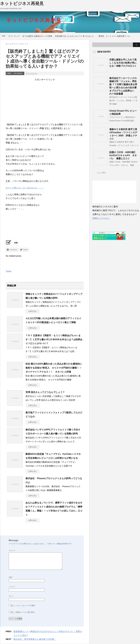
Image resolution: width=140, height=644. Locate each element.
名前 (11, 577)
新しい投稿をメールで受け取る (23, 612)
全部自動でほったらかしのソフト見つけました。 (75, 36)
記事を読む (33, 311)
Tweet (9, 271)
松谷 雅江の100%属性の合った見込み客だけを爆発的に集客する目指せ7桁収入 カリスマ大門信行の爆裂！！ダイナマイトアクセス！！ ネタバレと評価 (54, 368)
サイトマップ (14, 36)
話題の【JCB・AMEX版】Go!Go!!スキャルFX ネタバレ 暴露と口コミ (123, 155)
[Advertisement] (45, 101)
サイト (11, 596)
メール (12, 587)
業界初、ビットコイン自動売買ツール (114, 36)
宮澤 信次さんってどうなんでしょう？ (45, 392)
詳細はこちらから (101, 218)
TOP (3, 36)
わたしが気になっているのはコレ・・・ (25, 188)
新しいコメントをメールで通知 (23, 606)
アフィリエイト (32, 73)
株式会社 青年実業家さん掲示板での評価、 (35, 639)
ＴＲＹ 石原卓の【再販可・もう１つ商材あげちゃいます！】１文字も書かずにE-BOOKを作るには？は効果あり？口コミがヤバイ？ (54, 339)
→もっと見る (101, 173)
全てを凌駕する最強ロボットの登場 (37, 36)
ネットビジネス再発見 (22, 3)
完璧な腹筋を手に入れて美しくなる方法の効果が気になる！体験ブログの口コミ (123, 63)
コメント (12, 550)
